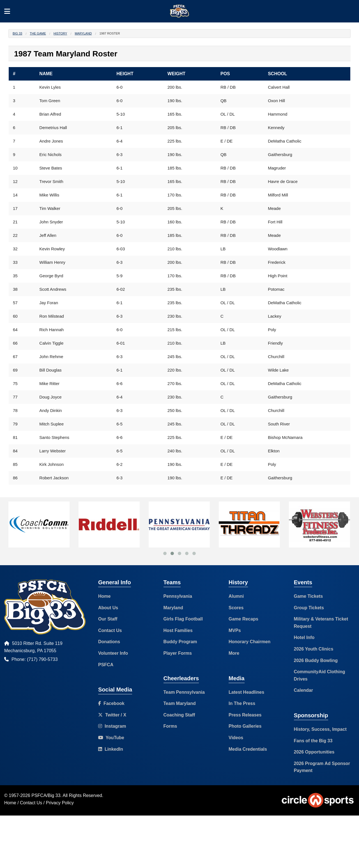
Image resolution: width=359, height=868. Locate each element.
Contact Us (110, 630)
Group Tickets (309, 608)
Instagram (112, 726)
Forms (170, 726)
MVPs (235, 630)
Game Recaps (243, 619)
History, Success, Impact (320, 729)
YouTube (111, 738)
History (60, 33)
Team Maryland (180, 703)
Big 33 (17, 33)
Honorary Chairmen (249, 642)
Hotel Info (304, 637)
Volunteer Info (113, 653)
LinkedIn (111, 749)
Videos (236, 738)
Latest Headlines (246, 692)
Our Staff (108, 619)
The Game (38, 33)
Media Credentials (248, 749)
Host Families (178, 630)
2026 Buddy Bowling (316, 660)
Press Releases (245, 715)
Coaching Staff (179, 715)
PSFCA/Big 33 (46, 795)
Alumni (236, 596)
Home (104, 596)
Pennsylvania (178, 596)
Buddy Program (180, 642)
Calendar (303, 690)
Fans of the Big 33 (313, 741)
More (234, 653)
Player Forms (178, 653)
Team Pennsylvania (184, 692)
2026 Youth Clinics (314, 649)
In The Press (242, 703)
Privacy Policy (60, 803)
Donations (109, 642)
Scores (236, 608)
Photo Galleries (245, 726)
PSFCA (106, 665)
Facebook (111, 703)
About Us (108, 608)
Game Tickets (309, 596)
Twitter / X (112, 715)
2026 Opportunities (314, 752)
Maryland (83, 33)
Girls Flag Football (183, 619)
